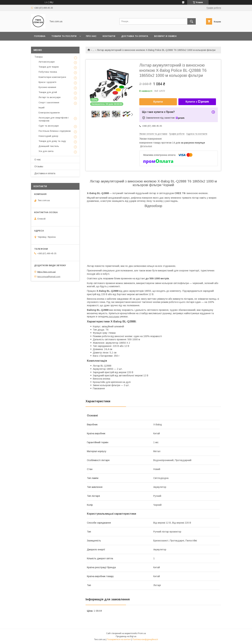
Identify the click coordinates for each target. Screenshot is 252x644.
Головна (40, 36)
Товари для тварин (49, 67)
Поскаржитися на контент (119, 639)
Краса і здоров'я (47, 82)
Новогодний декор (48, 136)
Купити (158, 102)
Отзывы (39, 166)
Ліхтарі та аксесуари (50, 97)
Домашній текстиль (49, 146)
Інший (42, 108)
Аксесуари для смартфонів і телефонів (54, 119)
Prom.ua (142, 633)
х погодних (113, 317)
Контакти (109, 36)
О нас (38, 160)
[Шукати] (192, 21)
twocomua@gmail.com (49, 277)
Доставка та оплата (135, 36)
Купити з (197, 102)
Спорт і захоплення (49, 103)
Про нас (91, 36)
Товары (39, 57)
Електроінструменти (49, 113)
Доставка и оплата (45, 173)
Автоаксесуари (47, 62)
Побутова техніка (48, 72)
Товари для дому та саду (52, 141)
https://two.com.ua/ (46, 272)
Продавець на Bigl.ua (126, 636)
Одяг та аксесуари (49, 126)
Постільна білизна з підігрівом (55, 131)
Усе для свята (46, 151)
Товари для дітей (48, 92)
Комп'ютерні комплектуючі (52, 77)
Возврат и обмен (165, 36)
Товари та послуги (64, 36)
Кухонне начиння (47, 87)
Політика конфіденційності (145, 639)
